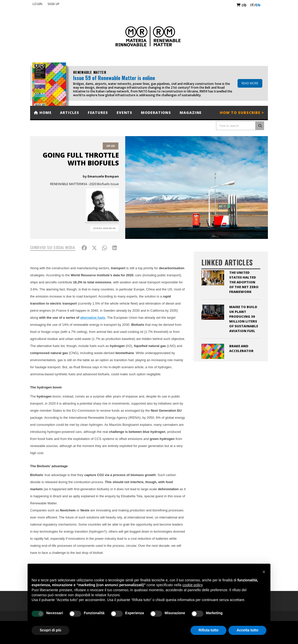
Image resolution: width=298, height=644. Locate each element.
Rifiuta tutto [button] (209, 630)
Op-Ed (111, 146)
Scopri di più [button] (50, 630)
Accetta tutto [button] (247, 630)
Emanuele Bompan (103, 176)
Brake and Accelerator (241, 348)
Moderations (156, 113)
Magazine (191, 113)
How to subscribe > (242, 113)
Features (98, 113)
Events (124, 113)
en (258, 5)
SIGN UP (54, 4)
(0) (241, 5)
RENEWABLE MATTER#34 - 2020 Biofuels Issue (84, 184)
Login (38, 4)
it (252, 5)
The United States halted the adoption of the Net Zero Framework (244, 282)
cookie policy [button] (192, 585)
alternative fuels (93, 318)
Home (43, 113)
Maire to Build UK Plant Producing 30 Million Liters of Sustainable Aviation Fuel (244, 319)
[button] (264, 572)
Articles (69, 113)
